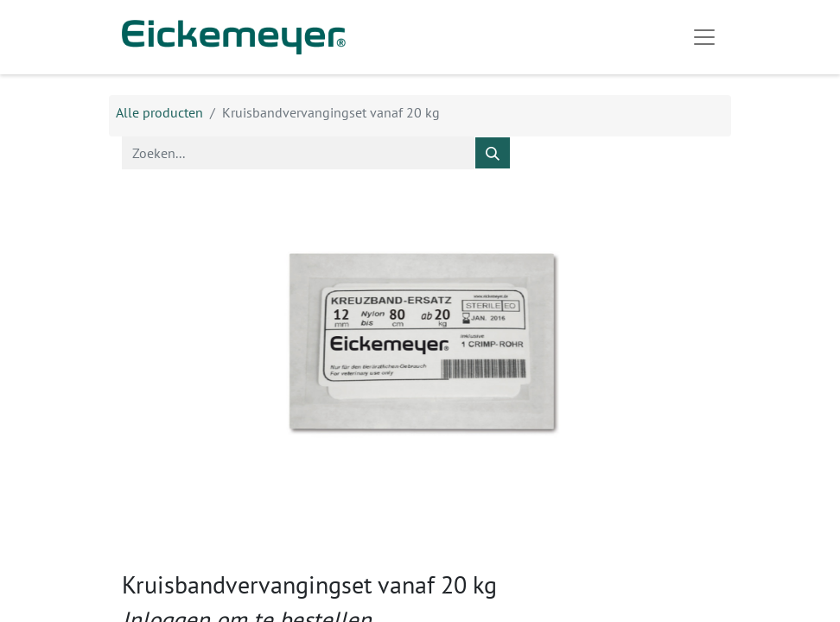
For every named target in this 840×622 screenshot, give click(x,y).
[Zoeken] (493, 153)
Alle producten (159, 112)
